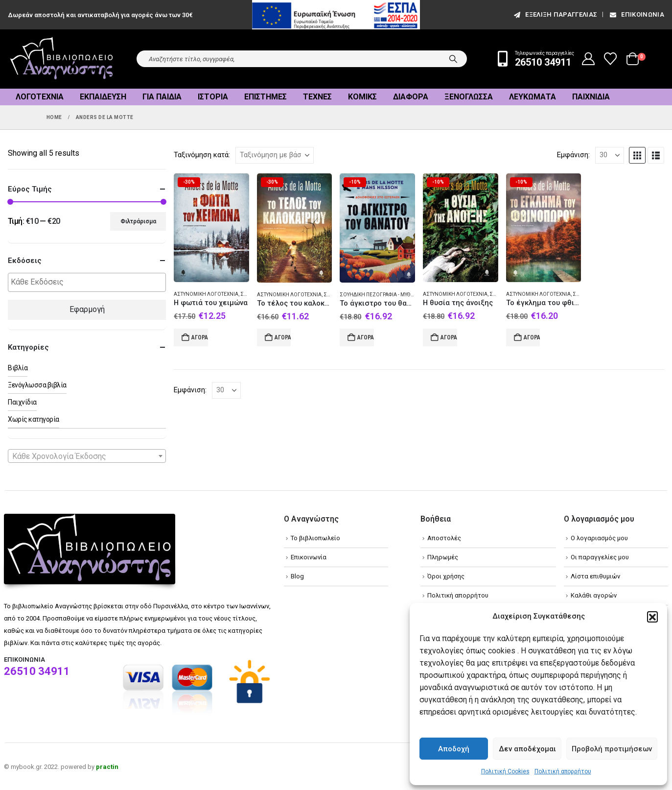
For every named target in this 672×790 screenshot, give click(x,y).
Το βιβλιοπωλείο (315, 538)
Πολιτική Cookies (505, 771)
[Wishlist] (611, 59)
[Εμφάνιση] (610, 155)
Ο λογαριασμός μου (599, 538)
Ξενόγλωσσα (469, 97)
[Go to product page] (211, 228)
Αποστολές (444, 538)
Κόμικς (362, 97)
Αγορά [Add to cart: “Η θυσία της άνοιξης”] (449, 337)
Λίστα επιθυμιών (595, 576)
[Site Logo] (62, 59)
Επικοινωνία (636, 14)
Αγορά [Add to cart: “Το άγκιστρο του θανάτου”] (366, 337)
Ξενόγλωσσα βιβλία (37, 385)
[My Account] (589, 59)
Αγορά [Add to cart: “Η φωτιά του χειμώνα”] (200, 337)
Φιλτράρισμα (138, 221)
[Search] (453, 59)
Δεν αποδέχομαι (527, 749)
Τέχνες (317, 97)
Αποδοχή (454, 749)
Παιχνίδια (591, 97)
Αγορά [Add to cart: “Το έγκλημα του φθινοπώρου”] (532, 337)
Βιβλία (18, 368)
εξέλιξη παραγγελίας (555, 14)
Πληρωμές (443, 557)
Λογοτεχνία (40, 97)
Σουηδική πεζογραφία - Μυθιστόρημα (388, 295)
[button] (652, 617)
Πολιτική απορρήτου (563, 771)
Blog (297, 576)
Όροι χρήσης (446, 576)
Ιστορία (213, 97)
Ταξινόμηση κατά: (202, 155)
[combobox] (87, 456)
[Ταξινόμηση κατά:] (275, 155)
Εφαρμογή (87, 309)
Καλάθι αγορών (594, 595)
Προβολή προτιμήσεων (612, 749)
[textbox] (89, 282)
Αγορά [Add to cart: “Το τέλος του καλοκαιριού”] (283, 337)
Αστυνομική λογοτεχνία (206, 294)
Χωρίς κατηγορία (34, 419)
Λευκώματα (533, 97)
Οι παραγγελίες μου (600, 557)
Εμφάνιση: (573, 155)
